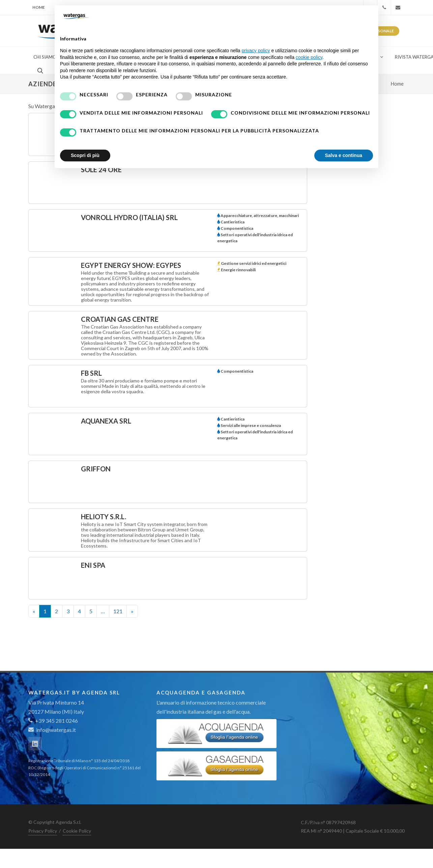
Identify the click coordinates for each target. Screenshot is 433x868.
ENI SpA (93, 565)
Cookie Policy (77, 831)
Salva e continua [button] (344, 155)
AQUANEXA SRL (106, 421)
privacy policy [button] (256, 51)
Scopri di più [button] (85, 155)
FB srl (91, 373)
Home (39, 7)
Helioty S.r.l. (104, 517)
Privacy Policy (43, 831)
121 (118, 611)
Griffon (96, 469)
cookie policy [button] (309, 57)
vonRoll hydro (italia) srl (129, 217)
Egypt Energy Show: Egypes (131, 265)
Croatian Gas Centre (120, 319)
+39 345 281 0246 (53, 721)
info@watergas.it (56, 730)
